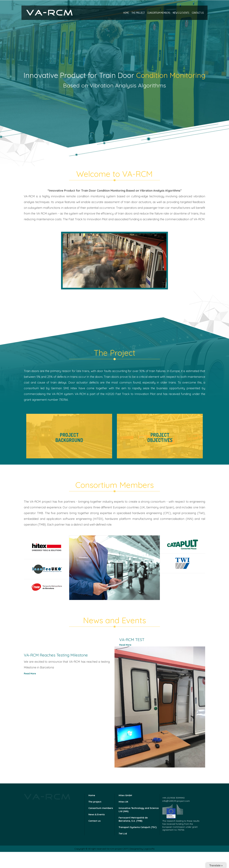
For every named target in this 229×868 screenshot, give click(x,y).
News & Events (181, 13)
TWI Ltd (123, 834)
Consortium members (159, 13)
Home (126, 13)
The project (138, 13)
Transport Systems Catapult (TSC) (138, 827)
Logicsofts (149, 849)
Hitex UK (123, 802)
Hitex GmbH (125, 795)
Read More (125, 645)
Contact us (198, 13)
